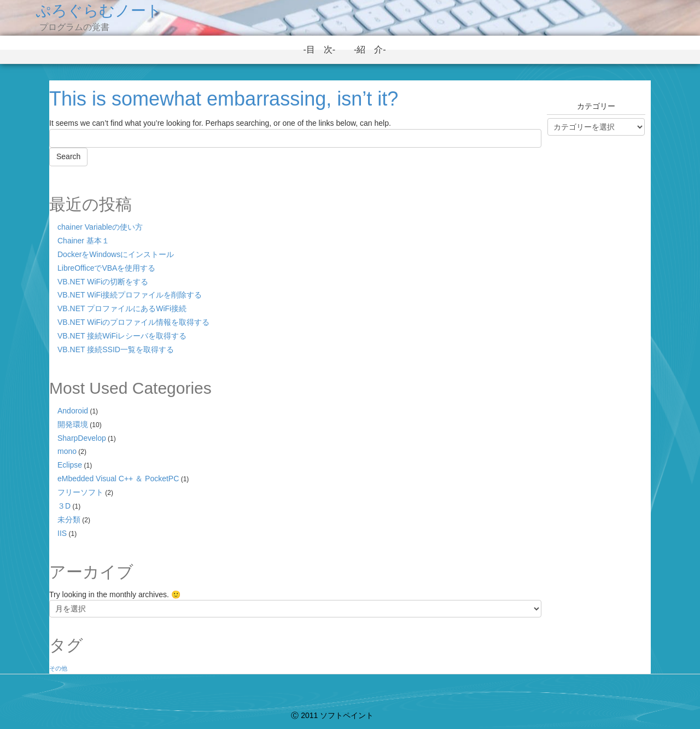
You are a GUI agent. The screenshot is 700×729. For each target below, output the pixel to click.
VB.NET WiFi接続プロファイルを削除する (130, 295)
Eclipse (70, 465)
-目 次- (323, 49)
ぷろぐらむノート (99, 11)
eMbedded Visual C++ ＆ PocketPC (118, 479)
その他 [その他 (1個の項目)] (58, 668)
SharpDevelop (82, 438)
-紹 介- (374, 49)
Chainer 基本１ (83, 241)
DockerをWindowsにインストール (116, 254)
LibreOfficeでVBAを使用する (106, 268)
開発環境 (73, 424)
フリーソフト (80, 492)
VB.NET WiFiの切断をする (103, 282)
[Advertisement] (596, 335)
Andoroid (73, 411)
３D (64, 506)
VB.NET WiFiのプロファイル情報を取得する (133, 322)
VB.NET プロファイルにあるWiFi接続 (122, 308)
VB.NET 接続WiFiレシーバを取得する (122, 336)
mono (67, 451)
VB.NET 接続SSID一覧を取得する (116, 349)
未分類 (69, 520)
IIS (62, 533)
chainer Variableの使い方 (100, 227)
